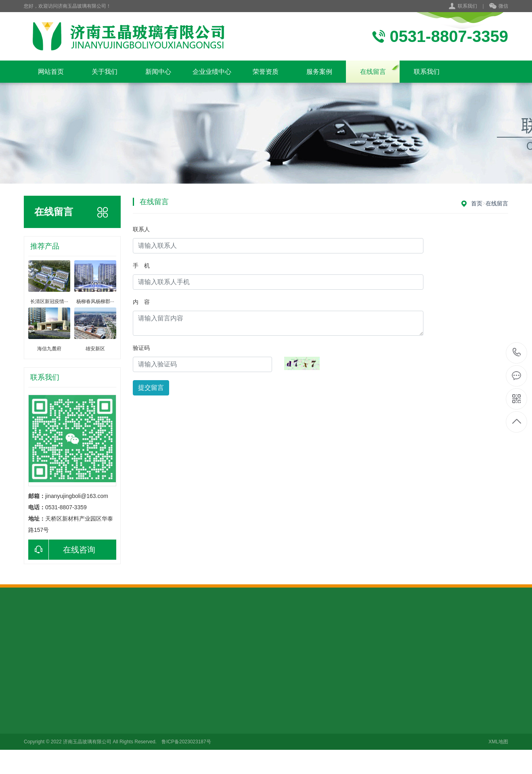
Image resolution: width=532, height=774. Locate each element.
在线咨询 (62, 550)
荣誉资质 (266, 72)
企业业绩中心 (212, 72)
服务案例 (319, 72)
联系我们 (467, 6)
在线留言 (373, 72)
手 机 (141, 266)
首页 (477, 203)
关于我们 (105, 72)
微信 (499, 6)
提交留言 (151, 388)
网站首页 (51, 72)
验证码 (141, 348)
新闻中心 (158, 72)
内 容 (141, 302)
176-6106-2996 (517, 353)
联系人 (141, 229)
